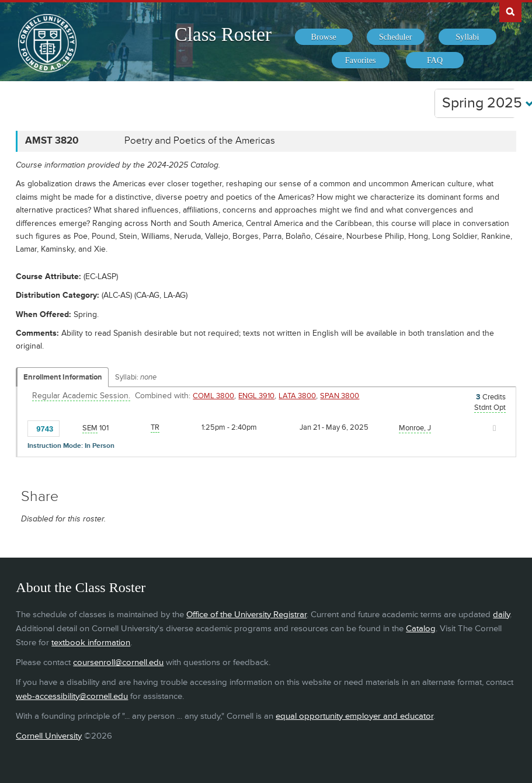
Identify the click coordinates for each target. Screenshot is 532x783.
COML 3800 (213, 396)
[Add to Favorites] (72, 428)
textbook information (91, 643)
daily (501, 615)
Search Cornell (510, 11)
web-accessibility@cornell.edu (72, 696)
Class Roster (223, 34)
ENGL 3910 (256, 396)
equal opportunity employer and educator (354, 716)
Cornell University (49, 736)
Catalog (421, 629)
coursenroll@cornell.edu (118, 662)
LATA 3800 (297, 396)
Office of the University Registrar (246, 615)
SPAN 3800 (340, 396)
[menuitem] (324, 37)
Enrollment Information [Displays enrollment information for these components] (63, 377)
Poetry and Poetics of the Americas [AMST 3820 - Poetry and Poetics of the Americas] (200, 141)
